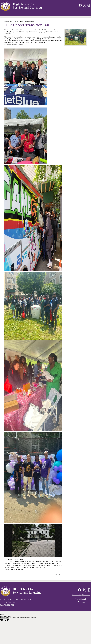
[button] (25, 15)
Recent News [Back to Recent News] (9, 22)
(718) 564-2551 (11, 602)
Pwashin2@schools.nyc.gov (14, 45)
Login (81, 602)
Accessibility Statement (81, 595)
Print (59, 575)
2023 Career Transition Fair (14, 561)
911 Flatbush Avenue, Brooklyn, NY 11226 (15, 599)
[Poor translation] (6, 620)
